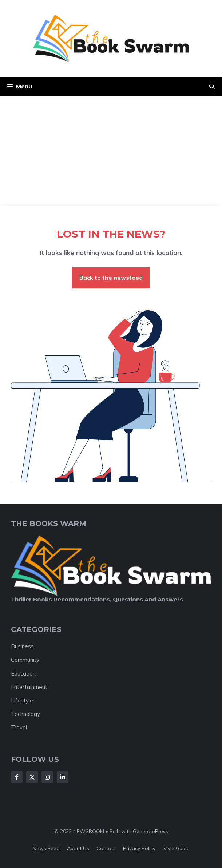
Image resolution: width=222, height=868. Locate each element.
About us (78, 848)
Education (23, 674)
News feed (46, 848)
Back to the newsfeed (111, 278)
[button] (212, 87)
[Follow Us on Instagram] (47, 777)
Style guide (176, 848)
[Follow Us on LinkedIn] (63, 777)
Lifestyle (22, 700)
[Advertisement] (111, 151)
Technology (25, 714)
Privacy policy (139, 848)
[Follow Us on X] (32, 777)
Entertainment (29, 687)
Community (25, 660)
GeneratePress (150, 831)
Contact (106, 848)
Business (22, 646)
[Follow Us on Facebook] (17, 777)
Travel (19, 727)
